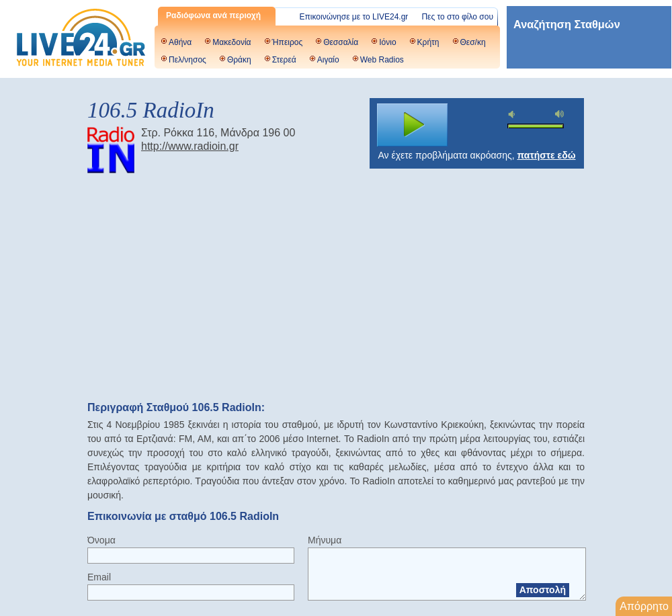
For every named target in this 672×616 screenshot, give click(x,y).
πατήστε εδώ (547, 155)
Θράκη (239, 60)
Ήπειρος (288, 42)
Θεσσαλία (341, 42)
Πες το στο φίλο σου (457, 17)
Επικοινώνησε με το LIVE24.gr (354, 17)
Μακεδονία (232, 42)
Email (99, 577)
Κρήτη (428, 42)
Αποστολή (543, 590)
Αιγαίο (328, 60)
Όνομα (101, 540)
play (413, 125)
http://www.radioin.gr (190, 146)
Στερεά (284, 60)
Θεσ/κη (473, 42)
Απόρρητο (644, 606)
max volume (560, 114)
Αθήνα (180, 42)
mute (513, 115)
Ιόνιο (387, 42)
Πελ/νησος (187, 60)
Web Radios (382, 60)
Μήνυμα (325, 540)
